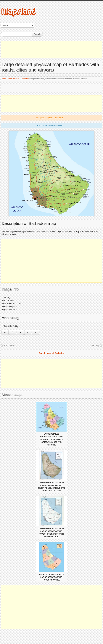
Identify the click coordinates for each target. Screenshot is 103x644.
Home (4, 79)
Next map (95, 345)
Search (37, 34)
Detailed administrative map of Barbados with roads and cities (51, 577)
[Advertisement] (51, 49)
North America (14, 79)
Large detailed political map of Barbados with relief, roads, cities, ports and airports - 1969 (52, 487)
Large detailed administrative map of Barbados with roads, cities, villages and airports (51, 439)
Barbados (25, 79)
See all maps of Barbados (51, 353)
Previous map (9, 345)
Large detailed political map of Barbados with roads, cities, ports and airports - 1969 (51, 533)
